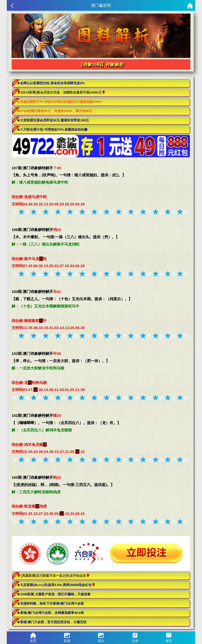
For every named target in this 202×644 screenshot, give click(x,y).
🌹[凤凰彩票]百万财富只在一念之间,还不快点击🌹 (53, 576)
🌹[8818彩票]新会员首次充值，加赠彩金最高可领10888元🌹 (61, 92)
